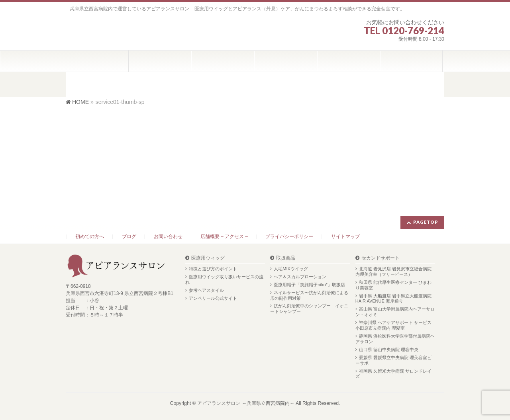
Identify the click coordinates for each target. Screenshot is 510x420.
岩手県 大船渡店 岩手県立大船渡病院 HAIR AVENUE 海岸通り (393, 299)
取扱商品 (286, 258)
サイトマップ (345, 236)
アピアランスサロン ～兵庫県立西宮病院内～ (246, 403)
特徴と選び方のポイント (213, 269)
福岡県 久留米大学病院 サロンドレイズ (393, 374)
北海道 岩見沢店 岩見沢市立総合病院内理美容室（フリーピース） (393, 272)
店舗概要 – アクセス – (224, 236)
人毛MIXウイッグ (291, 269)
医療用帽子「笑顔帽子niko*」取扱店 (309, 285)
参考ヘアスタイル (206, 290)
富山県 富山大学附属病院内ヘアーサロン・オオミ (395, 312)
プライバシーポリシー (289, 236)
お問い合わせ (168, 236)
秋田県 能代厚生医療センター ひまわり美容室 (393, 285)
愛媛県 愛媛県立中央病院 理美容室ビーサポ (393, 360)
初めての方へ (90, 236)
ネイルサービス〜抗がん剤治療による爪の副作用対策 (309, 295)
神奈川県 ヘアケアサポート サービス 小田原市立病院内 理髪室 (393, 325)
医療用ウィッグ (208, 258)
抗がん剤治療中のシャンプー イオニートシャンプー (309, 309)
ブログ (129, 236)
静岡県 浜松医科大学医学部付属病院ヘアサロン (395, 339)
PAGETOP (426, 222)
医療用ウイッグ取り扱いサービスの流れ (224, 279)
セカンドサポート (381, 258)
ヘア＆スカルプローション (300, 277)
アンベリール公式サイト (213, 298)
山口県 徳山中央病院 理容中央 (389, 350)
